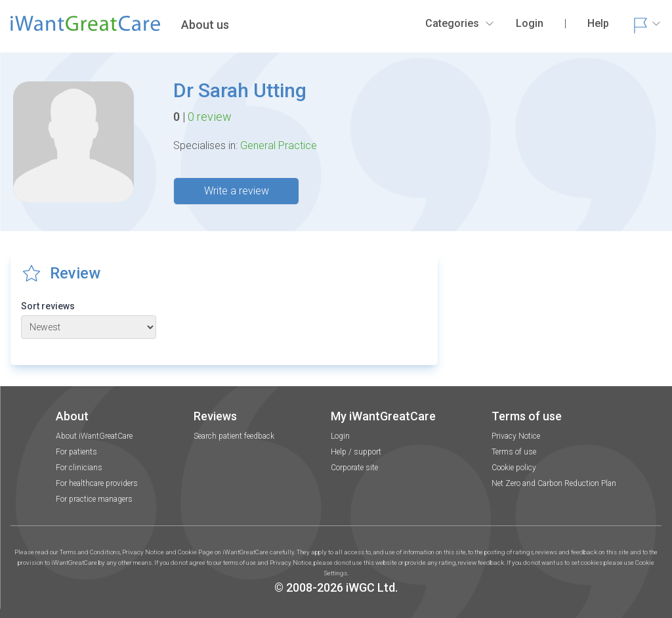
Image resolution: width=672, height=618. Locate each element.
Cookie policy (514, 468)
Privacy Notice (516, 436)
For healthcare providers (97, 483)
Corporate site (354, 468)
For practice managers (94, 499)
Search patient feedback (234, 436)
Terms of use (514, 452)
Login (340, 436)
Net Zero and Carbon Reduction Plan (554, 483)
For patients (76, 452)
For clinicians (79, 468)
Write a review (237, 191)
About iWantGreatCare (94, 436)
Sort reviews (48, 306)
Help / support (356, 452)
